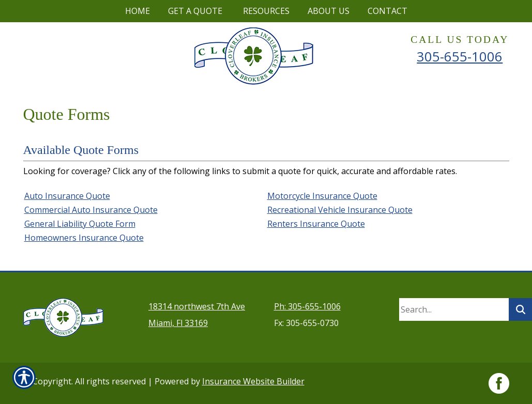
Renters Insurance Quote (316, 224)
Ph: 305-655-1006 (307, 306)
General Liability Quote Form (80, 224)
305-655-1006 (460, 56)
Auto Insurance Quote (67, 196)
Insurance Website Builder (253, 381)
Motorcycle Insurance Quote (322, 196)
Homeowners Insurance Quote (84, 238)
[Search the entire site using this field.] (454, 309)
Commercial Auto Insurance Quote (91, 210)
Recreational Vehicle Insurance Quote (340, 210)
